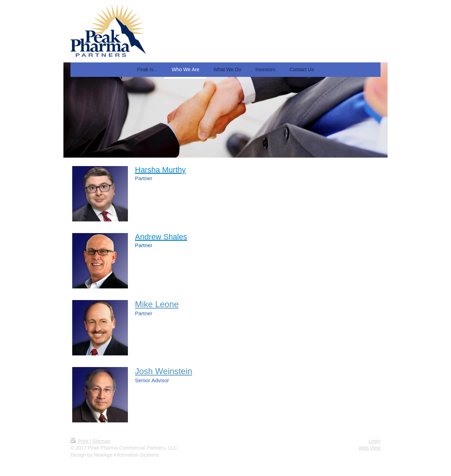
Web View (369, 448)
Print (80, 441)
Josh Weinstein (163, 371)
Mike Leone (157, 304)
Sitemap (101, 441)
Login (375, 441)
